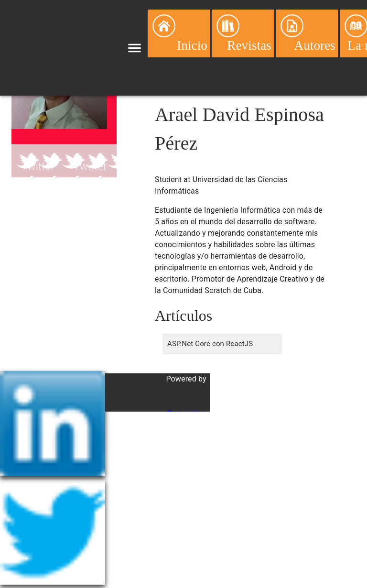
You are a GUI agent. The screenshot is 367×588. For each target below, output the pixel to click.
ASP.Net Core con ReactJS (210, 344)
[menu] (135, 48)
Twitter (38, 167)
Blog (32, 200)
